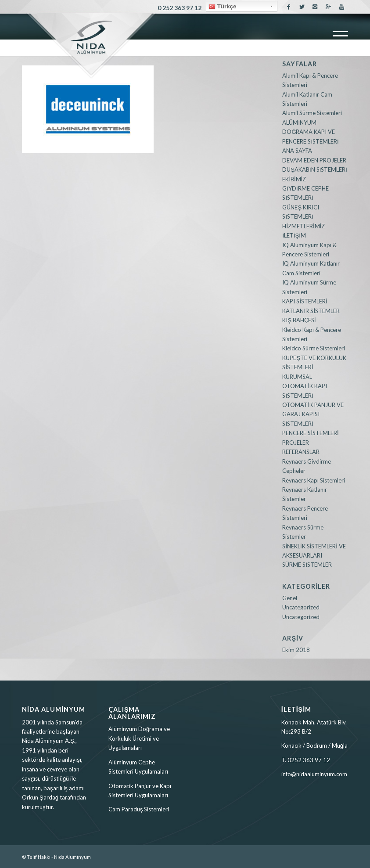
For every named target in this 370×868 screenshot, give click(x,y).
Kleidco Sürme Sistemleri (314, 348)
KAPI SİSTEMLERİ (305, 301)
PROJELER (296, 443)
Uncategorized (301, 607)
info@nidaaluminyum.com (314, 774)
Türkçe (222, 7)
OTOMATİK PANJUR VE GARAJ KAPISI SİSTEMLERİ (313, 414)
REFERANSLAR (301, 452)
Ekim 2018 (296, 650)
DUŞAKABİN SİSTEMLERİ (315, 169)
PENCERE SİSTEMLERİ (310, 433)
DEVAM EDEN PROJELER (314, 160)
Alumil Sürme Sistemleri (312, 113)
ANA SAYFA (297, 151)
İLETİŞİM (294, 235)
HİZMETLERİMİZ (304, 226)
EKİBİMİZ (294, 179)
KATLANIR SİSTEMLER (311, 311)
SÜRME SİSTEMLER (307, 565)
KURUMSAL (297, 377)
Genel (290, 598)
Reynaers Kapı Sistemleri (314, 480)
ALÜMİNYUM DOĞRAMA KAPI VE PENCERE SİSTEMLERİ (310, 132)
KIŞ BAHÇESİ (299, 320)
